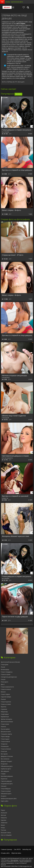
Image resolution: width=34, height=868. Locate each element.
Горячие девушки (6, 781)
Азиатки (3, 727)
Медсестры (4, 712)
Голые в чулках (6, 674)
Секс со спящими (6, 835)
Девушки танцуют (6, 761)
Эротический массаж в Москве (10, 662)
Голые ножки (5, 724)
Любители (4, 823)
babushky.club (27, 849)
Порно (3, 810)
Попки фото (5, 682)
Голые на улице (6, 791)
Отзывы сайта (5, 853)
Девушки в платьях (7, 756)
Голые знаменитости (7, 687)
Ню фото (4, 796)
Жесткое (3, 815)
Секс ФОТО (17, 849)
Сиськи (3, 679)
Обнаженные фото (7, 766)
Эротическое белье (7, 722)
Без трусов (4, 754)
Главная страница (6, 849)
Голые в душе (5, 739)
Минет (3, 825)
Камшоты (4, 818)
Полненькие (5, 746)
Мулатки (4, 707)
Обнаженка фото (6, 794)
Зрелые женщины (6, 719)
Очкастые (4, 751)
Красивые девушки (7, 776)
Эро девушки (5, 771)
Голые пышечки (6, 702)
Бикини (3, 692)
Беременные (5, 717)
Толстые (3, 830)
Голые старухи (5, 694)
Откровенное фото (7, 784)
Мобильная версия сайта (9, 799)
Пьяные (3, 699)
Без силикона (5, 759)
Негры (3, 828)
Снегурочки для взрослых (9, 677)
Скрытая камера (6, 697)
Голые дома (5, 664)
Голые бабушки (6, 789)
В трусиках (4, 764)
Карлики (4, 820)
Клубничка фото (6, 769)
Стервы (3, 774)
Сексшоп (4, 786)
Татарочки (4, 744)
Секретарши (5, 714)
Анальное (4, 813)
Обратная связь (16, 853)
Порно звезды (5, 736)
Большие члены (6, 833)
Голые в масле (5, 741)
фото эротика (15, 860)
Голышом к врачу (6, 734)
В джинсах (4, 779)
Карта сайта (5, 801)
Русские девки (5, 729)
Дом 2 (3, 684)
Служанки (4, 709)
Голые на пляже (6, 704)
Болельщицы (5, 669)
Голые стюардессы (7, 672)
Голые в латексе (6, 689)
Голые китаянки (6, 749)
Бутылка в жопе (6, 732)
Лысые (3, 667)
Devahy (7, 7)
